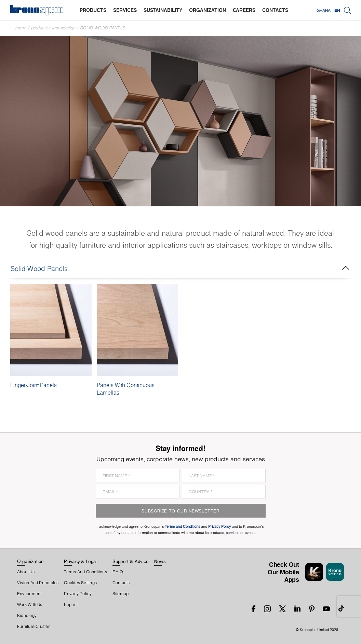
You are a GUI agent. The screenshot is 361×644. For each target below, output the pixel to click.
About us (26, 572)
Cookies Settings (80, 583)
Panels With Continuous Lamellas (126, 389)
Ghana (324, 10)
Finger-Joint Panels (34, 385)
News (160, 561)
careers (244, 10)
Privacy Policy (78, 594)
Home (21, 28)
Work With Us (30, 605)
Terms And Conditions (85, 572)
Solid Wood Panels (103, 28)
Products (39, 28)
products (93, 10)
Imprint (71, 605)
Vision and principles (38, 583)
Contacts (121, 583)
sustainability (163, 10)
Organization (30, 561)
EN (337, 10)
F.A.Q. (118, 572)
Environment (29, 594)
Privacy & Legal (81, 561)
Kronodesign (64, 28)
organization (208, 10)
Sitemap (121, 594)
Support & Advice (131, 561)
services (125, 10)
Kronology (27, 616)
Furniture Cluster (33, 627)
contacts (275, 10)
